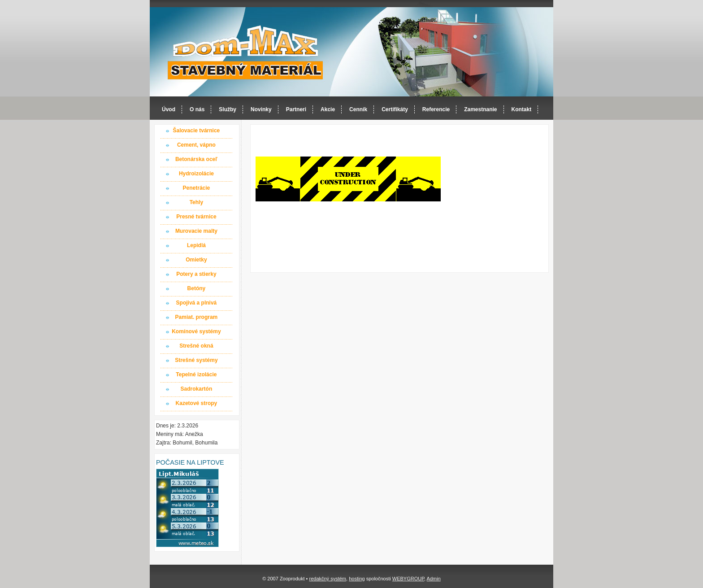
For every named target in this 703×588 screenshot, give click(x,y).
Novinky (261, 109)
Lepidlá (196, 245)
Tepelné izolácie (196, 375)
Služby (228, 109)
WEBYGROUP (408, 579)
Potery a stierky (196, 274)
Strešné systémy (196, 360)
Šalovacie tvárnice (197, 131)
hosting (357, 579)
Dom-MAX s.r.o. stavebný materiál (246, 52)
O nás (197, 109)
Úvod (169, 109)
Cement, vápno (196, 145)
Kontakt (522, 109)
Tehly (196, 202)
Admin (434, 579)
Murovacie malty (196, 231)
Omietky (196, 260)
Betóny (197, 288)
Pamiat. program (197, 317)
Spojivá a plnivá (197, 303)
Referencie (436, 109)
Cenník (358, 109)
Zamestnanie (480, 109)
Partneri (296, 109)
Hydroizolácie (196, 174)
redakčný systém (328, 579)
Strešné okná (196, 346)
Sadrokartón (197, 389)
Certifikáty (395, 109)
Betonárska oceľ (196, 159)
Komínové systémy (196, 331)
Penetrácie (197, 188)
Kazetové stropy (197, 403)
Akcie (328, 109)
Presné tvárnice (196, 217)
